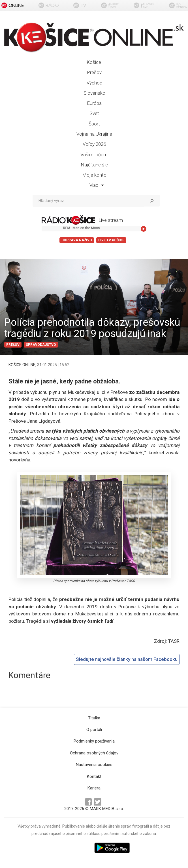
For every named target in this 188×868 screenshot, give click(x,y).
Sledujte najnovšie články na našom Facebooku (127, 659)
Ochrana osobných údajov (94, 753)
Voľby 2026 (94, 144)
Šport (94, 124)
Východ (94, 83)
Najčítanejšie (94, 165)
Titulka (94, 718)
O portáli (94, 730)
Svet (94, 113)
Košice (94, 62)
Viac (97, 185)
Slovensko (94, 93)
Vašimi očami (94, 155)
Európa (94, 103)
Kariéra (94, 788)
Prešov (94, 72)
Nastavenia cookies (94, 765)
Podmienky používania (94, 741)
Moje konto (94, 175)
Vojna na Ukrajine (94, 134)
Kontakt (94, 776)
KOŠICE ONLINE (22, 365)
